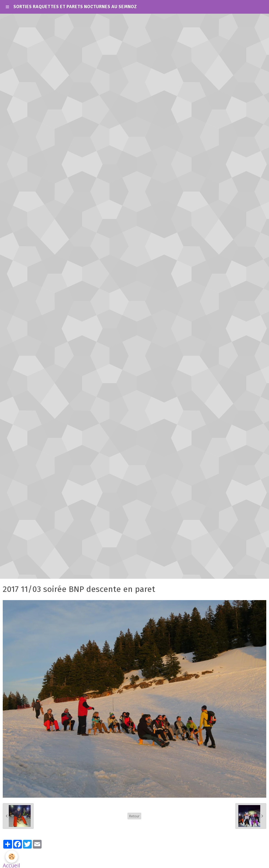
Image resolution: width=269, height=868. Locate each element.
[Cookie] (12, 857)
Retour (134, 816)
